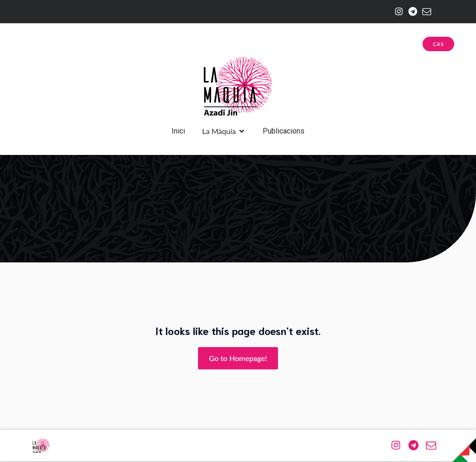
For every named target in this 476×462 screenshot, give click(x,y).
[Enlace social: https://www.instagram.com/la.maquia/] (397, 12)
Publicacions (284, 131)
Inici (178, 131)
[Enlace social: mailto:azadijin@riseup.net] (424, 12)
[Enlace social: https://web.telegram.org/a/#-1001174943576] (410, 12)
